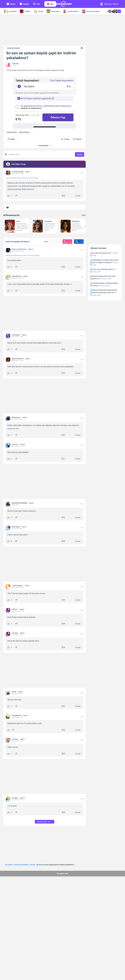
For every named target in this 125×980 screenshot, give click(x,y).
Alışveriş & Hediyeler (91, 11)
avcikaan (15, 739)
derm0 (14, 692)
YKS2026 (25, 11)
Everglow (15, 798)
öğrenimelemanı (18, 359)
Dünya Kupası (53, 11)
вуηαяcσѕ (15, 444)
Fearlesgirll (16, 335)
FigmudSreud (17, 276)
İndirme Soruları (24, 132)
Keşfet (24, 4)
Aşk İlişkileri (10, 11)
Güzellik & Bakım (71, 11)
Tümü (84, 215)
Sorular (33, 865)
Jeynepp (15, 633)
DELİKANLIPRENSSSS (19, 503)
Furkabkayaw (16, 715)
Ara (37, 4)
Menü (11, 4)
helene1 (15, 609)
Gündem (38, 11)
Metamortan (16, 417)
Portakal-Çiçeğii (18, 172)
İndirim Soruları (12, 132)
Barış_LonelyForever (19, 249)
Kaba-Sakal (16, 527)
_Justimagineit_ (17, 585)
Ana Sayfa (9, 865)
